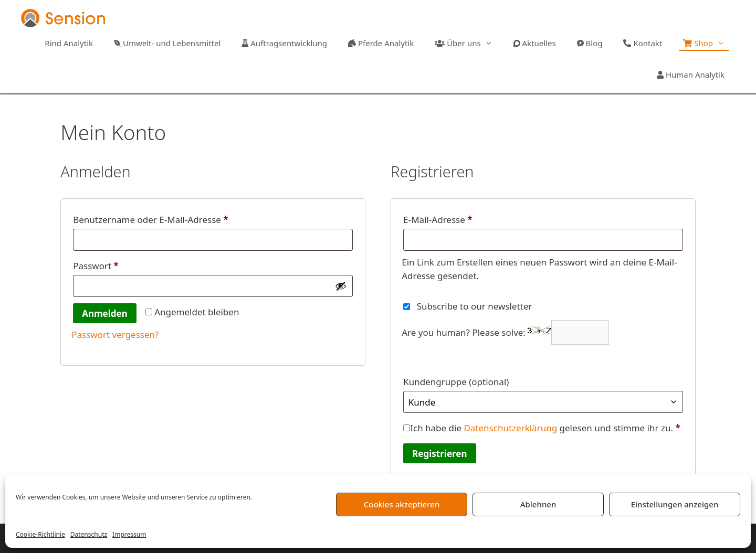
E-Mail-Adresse (462, 218)
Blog (590, 43)
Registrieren (439, 454)
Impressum (129, 534)
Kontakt (643, 43)
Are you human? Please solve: (505, 332)
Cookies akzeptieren (402, 504)
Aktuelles (535, 43)
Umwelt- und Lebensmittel (167, 43)
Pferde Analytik (381, 43)
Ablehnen (538, 504)
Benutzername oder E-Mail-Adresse (175, 218)
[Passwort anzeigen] (341, 286)
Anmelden (105, 313)
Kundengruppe (456, 382)
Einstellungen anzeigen (675, 504)
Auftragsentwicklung (284, 43)
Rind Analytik (68, 43)
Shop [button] (709, 43)
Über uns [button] (469, 43)
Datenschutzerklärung (510, 428)
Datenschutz (89, 534)
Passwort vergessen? (115, 334)
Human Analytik (691, 75)
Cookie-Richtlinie (40, 534)
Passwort (120, 264)
